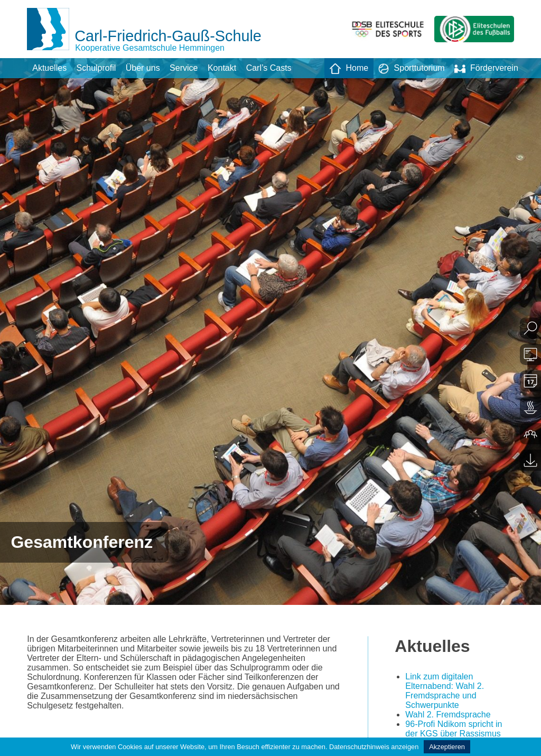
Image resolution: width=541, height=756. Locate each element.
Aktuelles (49, 68)
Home (349, 69)
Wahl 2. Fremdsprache (448, 715)
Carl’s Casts (269, 68)
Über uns (143, 68)
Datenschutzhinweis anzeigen (374, 747)
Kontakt (222, 68)
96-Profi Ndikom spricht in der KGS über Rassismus (454, 729)
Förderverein (486, 69)
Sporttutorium (412, 69)
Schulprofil (96, 68)
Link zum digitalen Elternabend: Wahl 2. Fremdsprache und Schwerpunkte (445, 691)
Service (184, 68)
